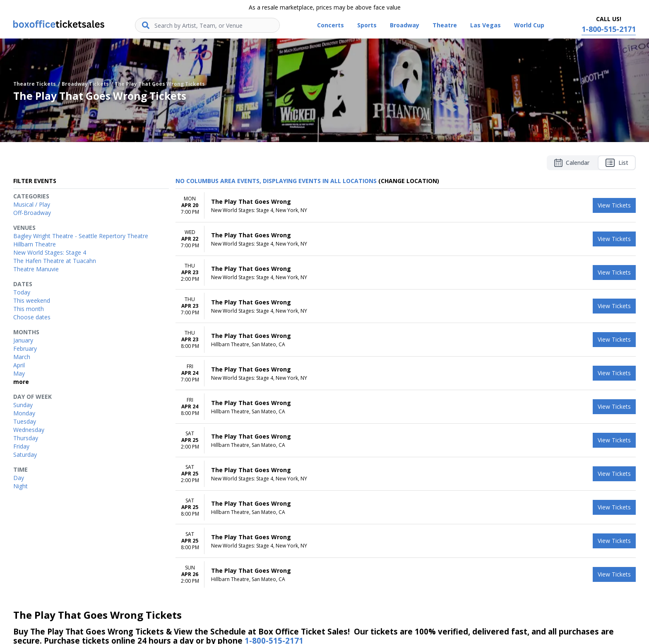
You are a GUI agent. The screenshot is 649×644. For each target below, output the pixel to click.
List (617, 163)
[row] (406, 206)
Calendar (572, 163)
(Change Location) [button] (409, 181)
